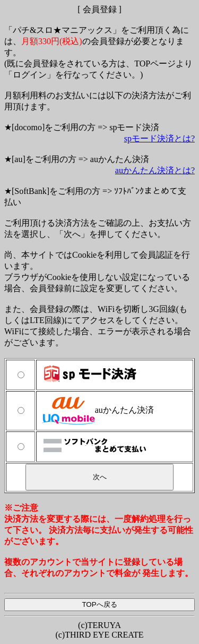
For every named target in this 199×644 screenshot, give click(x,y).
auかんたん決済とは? (155, 170)
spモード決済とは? (159, 138)
